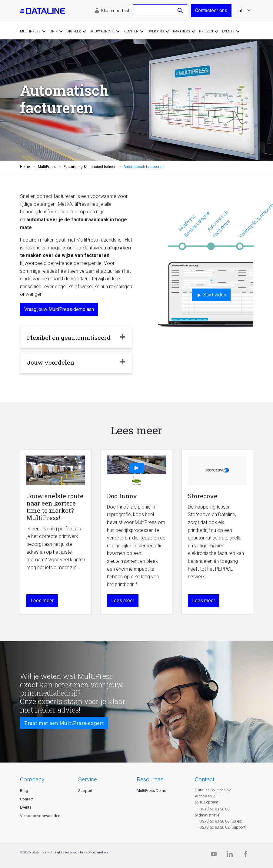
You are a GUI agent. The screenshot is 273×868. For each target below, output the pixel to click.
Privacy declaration (94, 852)
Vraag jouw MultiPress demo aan (59, 309)
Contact (27, 799)
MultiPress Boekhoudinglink (194, 224)
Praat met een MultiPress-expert (64, 723)
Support (85, 791)
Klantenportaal (115, 11)
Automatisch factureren (218, 224)
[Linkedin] (230, 855)
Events (26, 807)
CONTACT (205, 779)
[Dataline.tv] (214, 855)
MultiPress (47, 167)
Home (25, 167)
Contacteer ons (211, 10)
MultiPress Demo (151, 791)
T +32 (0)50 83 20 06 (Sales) (219, 821)
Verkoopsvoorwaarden (40, 816)
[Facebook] (245, 855)
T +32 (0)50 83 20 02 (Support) (221, 827)
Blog (24, 791)
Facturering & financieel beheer (90, 167)
